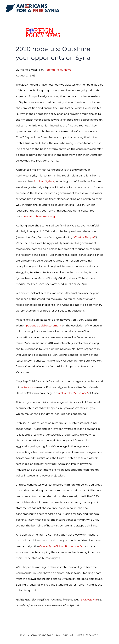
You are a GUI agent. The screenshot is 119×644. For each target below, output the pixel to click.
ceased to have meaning (39, 216)
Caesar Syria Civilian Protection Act (62, 546)
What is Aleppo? (85, 237)
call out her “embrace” (74, 393)
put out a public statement (44, 326)
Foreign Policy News (58, 70)
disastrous (29, 387)
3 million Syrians (44, 181)
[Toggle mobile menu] (112, 6)
